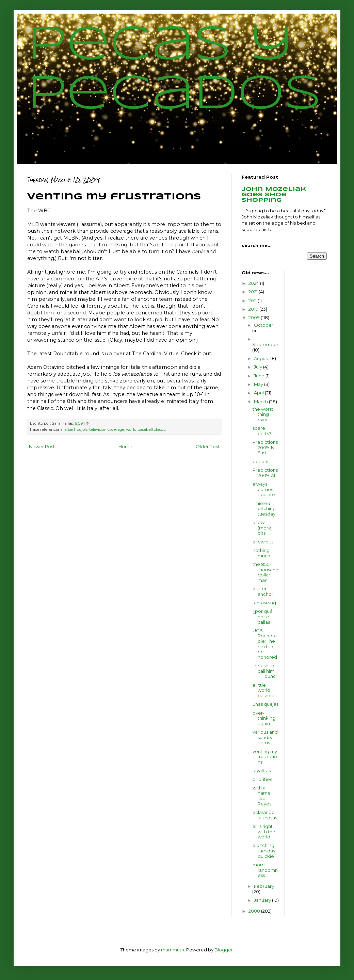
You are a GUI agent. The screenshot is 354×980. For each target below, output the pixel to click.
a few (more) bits (263, 528)
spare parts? (262, 431)
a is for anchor (263, 591)
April (259, 393)
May (259, 384)
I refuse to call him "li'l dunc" (265, 671)
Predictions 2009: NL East (265, 447)
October (264, 325)
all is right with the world (264, 831)
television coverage (107, 429)
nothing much (261, 553)
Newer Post (42, 446)
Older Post (208, 446)
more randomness (265, 870)
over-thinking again (264, 718)
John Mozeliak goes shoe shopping (274, 195)
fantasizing (264, 603)
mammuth (173, 950)
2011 (253, 300)
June (260, 376)
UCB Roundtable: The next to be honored (265, 644)
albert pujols (76, 429)
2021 (254, 292)
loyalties (262, 770)
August (262, 358)
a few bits (263, 542)
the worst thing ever (263, 414)
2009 (255, 317)
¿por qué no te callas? (263, 616)
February (264, 886)
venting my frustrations (265, 757)
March (261, 402)
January (263, 900)
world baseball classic (146, 429)
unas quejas (265, 704)
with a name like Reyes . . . (265, 796)
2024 (254, 283)
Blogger (224, 950)
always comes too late (264, 489)
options (261, 461)
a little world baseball (264, 690)
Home (125, 446)
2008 (255, 911)
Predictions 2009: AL (265, 473)
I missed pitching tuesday (264, 509)
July (259, 367)
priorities (262, 779)
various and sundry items (265, 737)
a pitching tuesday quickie (264, 851)
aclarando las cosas (265, 815)
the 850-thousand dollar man (265, 572)
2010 (254, 309)
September (265, 344)
